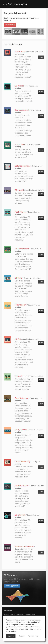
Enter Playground (12, 586)
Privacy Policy (33, 636)
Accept (11, 636)
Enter (41, 57)
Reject (22, 636)
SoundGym (15, 4)
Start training (10, 25)
